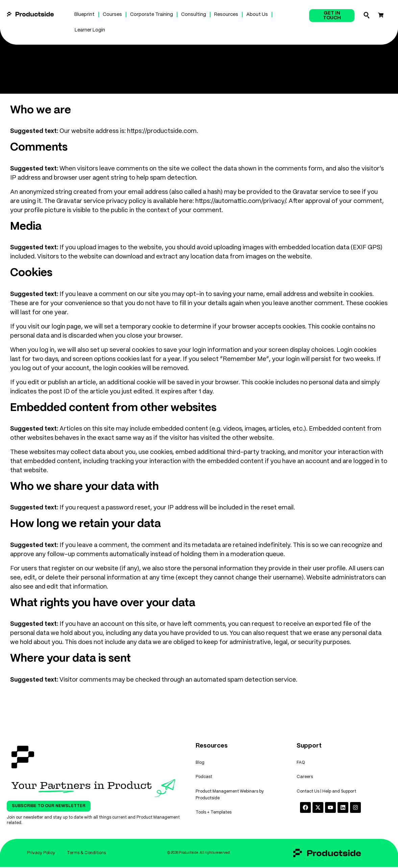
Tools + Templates (214, 817)
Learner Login (90, 30)
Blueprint (84, 15)
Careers (305, 779)
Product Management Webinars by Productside (230, 798)
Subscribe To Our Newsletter (49, 806)
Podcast (204, 779)
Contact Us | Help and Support (326, 794)
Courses (112, 15)
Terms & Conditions (87, 853)
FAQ (301, 763)
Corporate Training (152, 15)
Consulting (194, 15)
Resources (226, 15)
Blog (200, 763)
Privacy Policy (40, 853)
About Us (257, 15)
